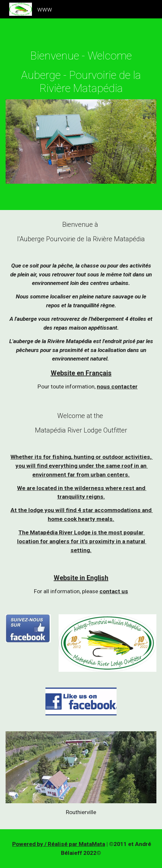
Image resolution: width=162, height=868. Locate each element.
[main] (81, 72)
